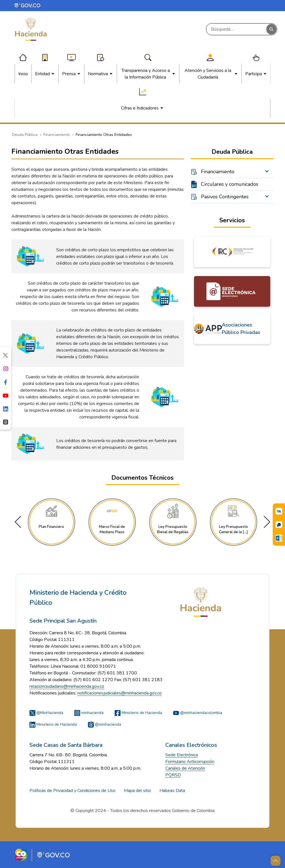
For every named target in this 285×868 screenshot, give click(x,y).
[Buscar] (236, 29)
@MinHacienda (46, 713)
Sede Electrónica (182, 755)
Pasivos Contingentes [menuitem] (225, 197)
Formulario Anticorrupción (190, 762)
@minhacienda (105, 724)
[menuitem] (23, 74)
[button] (267, 522)
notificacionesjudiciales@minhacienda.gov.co (120, 693)
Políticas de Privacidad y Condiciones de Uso (73, 791)
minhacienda (89, 713)
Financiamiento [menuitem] (218, 172)
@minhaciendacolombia (198, 713)
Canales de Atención (185, 768)
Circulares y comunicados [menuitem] (230, 184)
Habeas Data (172, 791)
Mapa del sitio (137, 791)
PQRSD (173, 775)
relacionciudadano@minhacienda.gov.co (67, 686)
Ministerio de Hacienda (138, 713)
